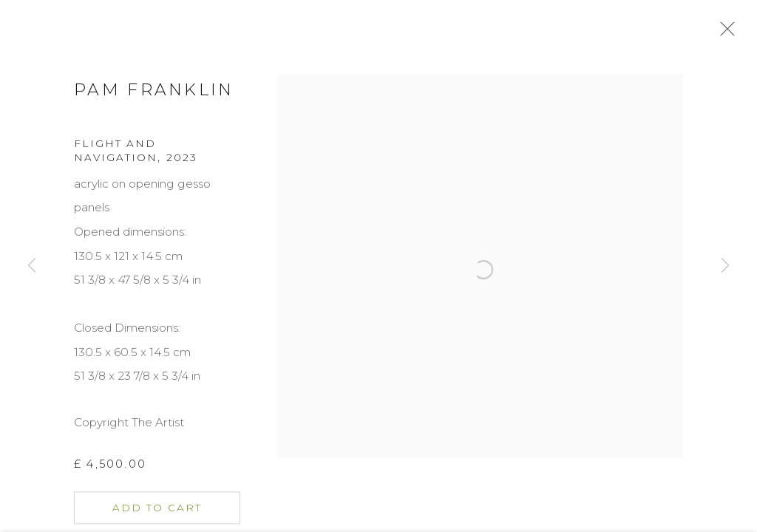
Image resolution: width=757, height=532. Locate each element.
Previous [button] (32, 266)
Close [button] (730, 33)
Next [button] (725, 266)
